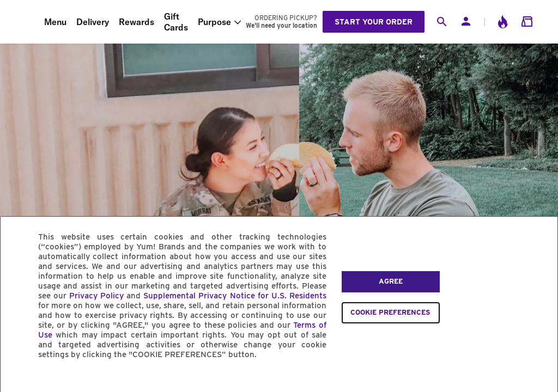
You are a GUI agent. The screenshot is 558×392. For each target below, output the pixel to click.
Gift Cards (176, 22)
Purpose (214, 22)
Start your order (374, 22)
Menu (55, 22)
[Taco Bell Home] (22, 22)
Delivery (93, 22)
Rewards (137, 22)
